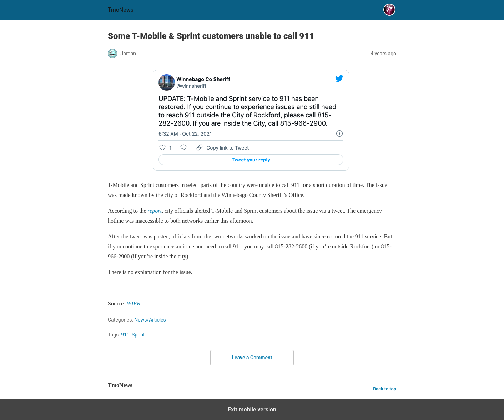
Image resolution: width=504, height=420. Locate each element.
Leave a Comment (252, 358)
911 (125, 335)
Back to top (385, 389)
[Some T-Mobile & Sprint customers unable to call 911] (155, 211)
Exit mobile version (252, 409)
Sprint (138, 335)
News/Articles (150, 320)
